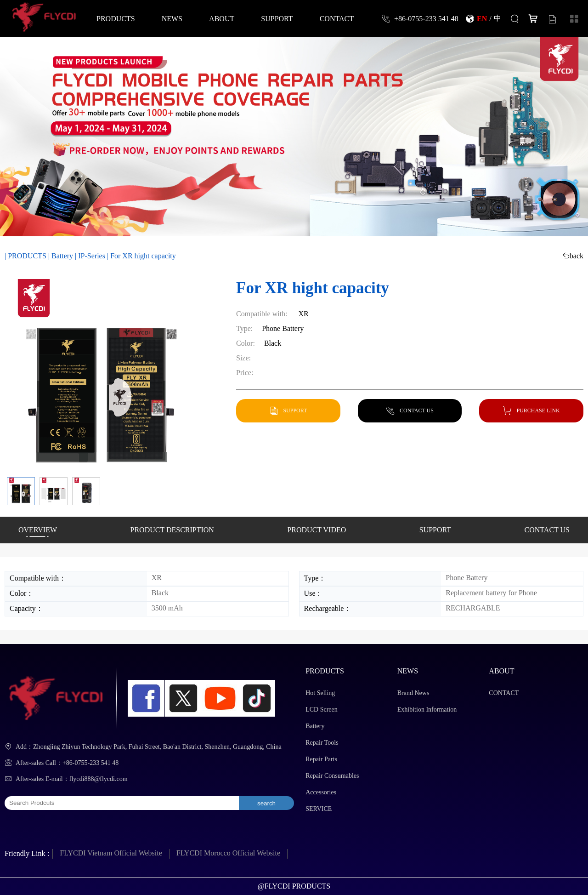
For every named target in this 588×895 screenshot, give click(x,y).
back (577, 256)
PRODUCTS (116, 18)
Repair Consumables (332, 776)
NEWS (172, 18)
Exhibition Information (427, 710)
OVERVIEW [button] (38, 530)
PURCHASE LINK (538, 410)
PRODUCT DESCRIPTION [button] (172, 530)
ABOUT (222, 18)
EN (482, 18)
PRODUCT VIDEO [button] (317, 530)
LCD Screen (322, 710)
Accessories (321, 792)
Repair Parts (321, 759)
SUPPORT (277, 18)
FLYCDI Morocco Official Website (228, 853)
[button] (21, 491)
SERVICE (319, 809)
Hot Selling (320, 693)
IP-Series (92, 256)
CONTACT (337, 18)
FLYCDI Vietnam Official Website (111, 853)
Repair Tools (322, 743)
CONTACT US (417, 410)
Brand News (413, 693)
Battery (62, 256)
